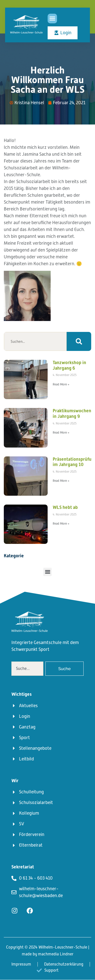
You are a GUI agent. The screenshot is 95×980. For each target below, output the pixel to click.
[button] (52, 19)
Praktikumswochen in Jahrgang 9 (72, 413)
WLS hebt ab (65, 507)
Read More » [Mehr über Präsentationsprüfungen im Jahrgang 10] (61, 481)
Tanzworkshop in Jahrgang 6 (69, 365)
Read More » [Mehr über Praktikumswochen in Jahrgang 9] (61, 433)
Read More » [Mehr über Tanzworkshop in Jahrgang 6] (61, 384)
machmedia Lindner (56, 954)
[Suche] (79, 341)
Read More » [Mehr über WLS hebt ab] (61, 524)
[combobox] (27, 669)
